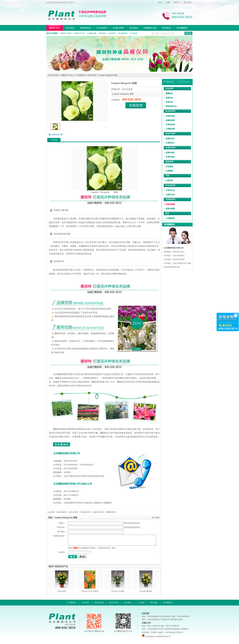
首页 (57, 75)
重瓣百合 (169, 93)
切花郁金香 (170, 116)
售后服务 (128, 603)
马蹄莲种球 (81, 75)
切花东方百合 (79, 33)
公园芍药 (169, 181)
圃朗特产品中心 (68, 75)
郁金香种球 (85, 28)
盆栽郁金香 (170, 120)
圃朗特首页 (55, 28)
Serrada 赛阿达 (146, 591)
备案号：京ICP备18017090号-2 (171, 632)
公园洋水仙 (170, 195)
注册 (168, 2)
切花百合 (169, 102)
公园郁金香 (92, 33)
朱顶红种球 (118, 28)
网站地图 (187, 2)
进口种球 (134, 28)
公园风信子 (170, 143)
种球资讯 (167, 28)
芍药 (167, 176)
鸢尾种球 (169, 162)
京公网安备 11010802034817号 (156, 637)
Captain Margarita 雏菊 (108, 75)
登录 (160, 2)
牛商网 (154, 632)
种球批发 (102, 33)
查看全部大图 (57, 135)
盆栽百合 (169, 98)
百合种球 (70, 28)
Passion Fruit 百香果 (90, 591)
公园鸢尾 (169, 171)
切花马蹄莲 (92, 75)
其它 (167, 213)
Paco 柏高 (62, 591)
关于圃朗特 (71, 603)
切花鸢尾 (169, 167)
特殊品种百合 (171, 106)
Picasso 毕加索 (118, 591)
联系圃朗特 (182, 28)
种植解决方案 (150, 28)
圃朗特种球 (111, 512)
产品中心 (169, 82)
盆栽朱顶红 (170, 153)
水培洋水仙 (170, 190)
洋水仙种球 (102, 28)
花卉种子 (112, 33)
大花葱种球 (170, 218)
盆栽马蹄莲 (170, 209)
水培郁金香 (170, 125)
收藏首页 (177, 2)
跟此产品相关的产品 (58, 566)
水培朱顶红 (170, 157)
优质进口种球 (66, 33)
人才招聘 (141, 603)
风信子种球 (74, 512)
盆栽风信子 (170, 139)
